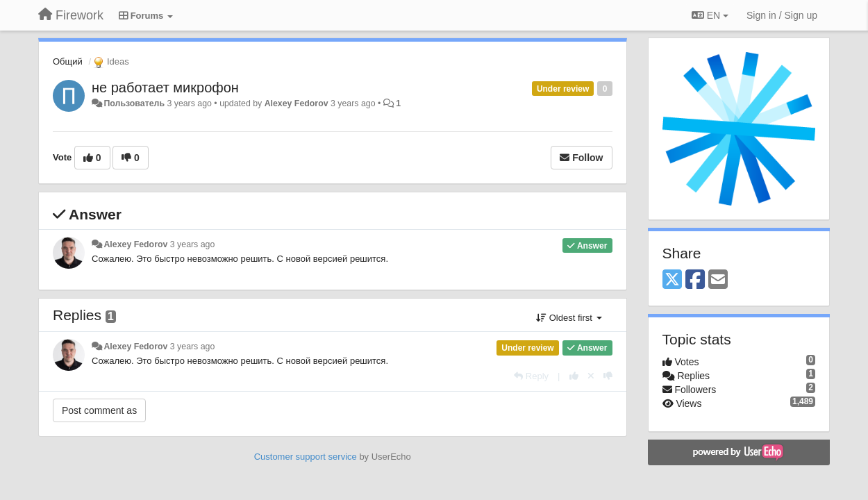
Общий (68, 61)
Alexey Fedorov (297, 103)
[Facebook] (695, 280)
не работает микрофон (165, 87)
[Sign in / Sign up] (782, 15)
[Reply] (531, 376)
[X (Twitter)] (672, 280)
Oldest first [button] (569, 318)
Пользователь (134, 103)
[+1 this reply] (574, 376)
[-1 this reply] (608, 376)
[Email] (718, 280)
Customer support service (306, 457)
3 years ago (193, 244)
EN (710, 15)
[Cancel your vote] (591, 376)
